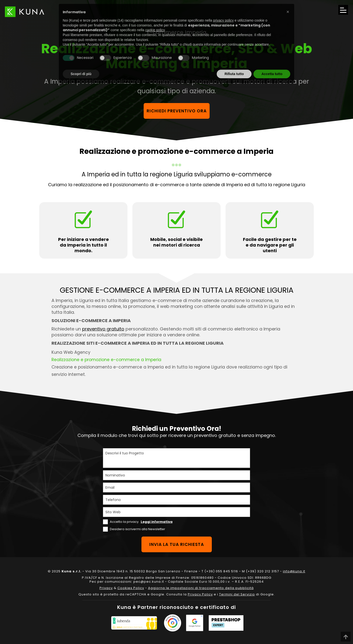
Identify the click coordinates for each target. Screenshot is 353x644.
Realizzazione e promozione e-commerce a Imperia (106, 360)
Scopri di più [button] (81, 74)
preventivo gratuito (103, 329)
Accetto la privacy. (141, 522)
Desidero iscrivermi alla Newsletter (138, 529)
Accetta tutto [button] (272, 74)
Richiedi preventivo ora (177, 111)
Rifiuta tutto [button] (234, 74)
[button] (288, 12)
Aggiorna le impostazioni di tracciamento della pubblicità (201, 588)
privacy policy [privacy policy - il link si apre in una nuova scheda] (223, 20)
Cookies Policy (131, 588)
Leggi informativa (157, 522)
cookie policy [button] (155, 30)
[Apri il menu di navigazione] (343, 10)
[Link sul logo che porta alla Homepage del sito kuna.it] (25, 12)
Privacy (106, 588)
